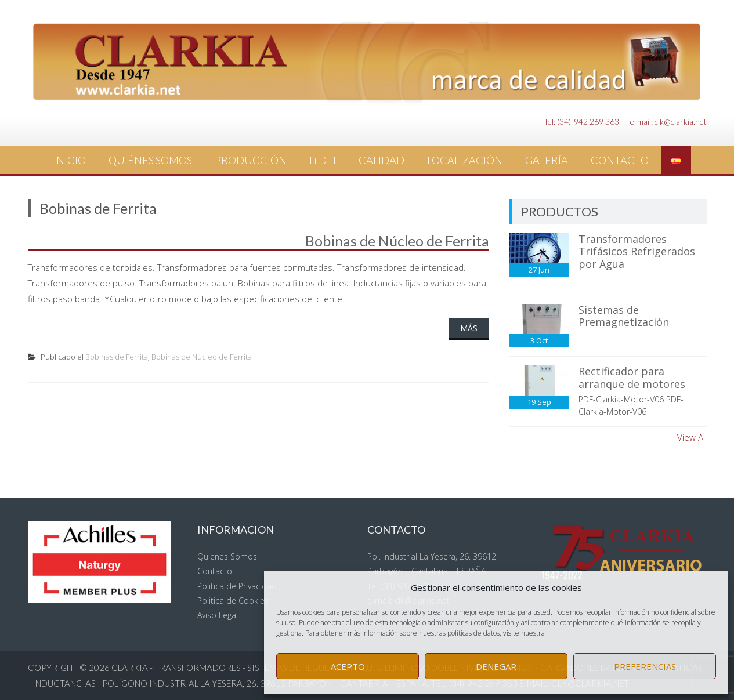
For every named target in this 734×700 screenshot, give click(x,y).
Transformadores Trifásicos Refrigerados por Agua (637, 251)
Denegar (496, 666)
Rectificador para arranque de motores (632, 378)
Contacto (620, 160)
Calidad (382, 160)
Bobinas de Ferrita (117, 357)
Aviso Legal (218, 615)
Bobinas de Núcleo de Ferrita (397, 241)
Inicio (70, 160)
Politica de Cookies (233, 601)
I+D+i (323, 160)
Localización (465, 160)
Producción (251, 160)
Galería (547, 160)
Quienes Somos (227, 556)
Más (469, 328)
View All (692, 437)
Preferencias (645, 666)
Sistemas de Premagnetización (624, 316)
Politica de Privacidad (237, 586)
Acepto (348, 666)
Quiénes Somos (150, 160)
